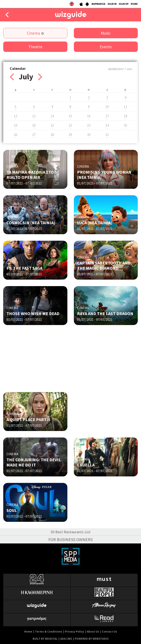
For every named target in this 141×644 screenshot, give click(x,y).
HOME (134, 4)
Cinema (33, 33)
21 (52, 125)
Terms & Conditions (49, 632)
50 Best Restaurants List (70, 532)
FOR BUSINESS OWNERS (70, 539)
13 (34, 116)
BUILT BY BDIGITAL (45, 639)
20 (34, 125)
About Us (93, 632)
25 (125, 125)
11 (125, 107)
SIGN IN (112, 4)
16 (89, 116)
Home (28, 632)
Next (40, 77)
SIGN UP (124, 4)
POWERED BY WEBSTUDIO (92, 639)
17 (107, 116)
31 (107, 135)
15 (70, 116)
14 (52, 116)
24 (107, 125)
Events (106, 47)
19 (16, 125)
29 (70, 135)
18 (125, 116)
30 (89, 135)
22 (70, 125)
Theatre (35, 47)
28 (52, 135)
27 (34, 135)
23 (89, 125)
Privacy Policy (74, 632)
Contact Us (109, 632)
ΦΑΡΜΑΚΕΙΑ (98, 4)
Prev (12, 77)
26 (16, 135)
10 (107, 107)
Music (106, 33)
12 (16, 116)
